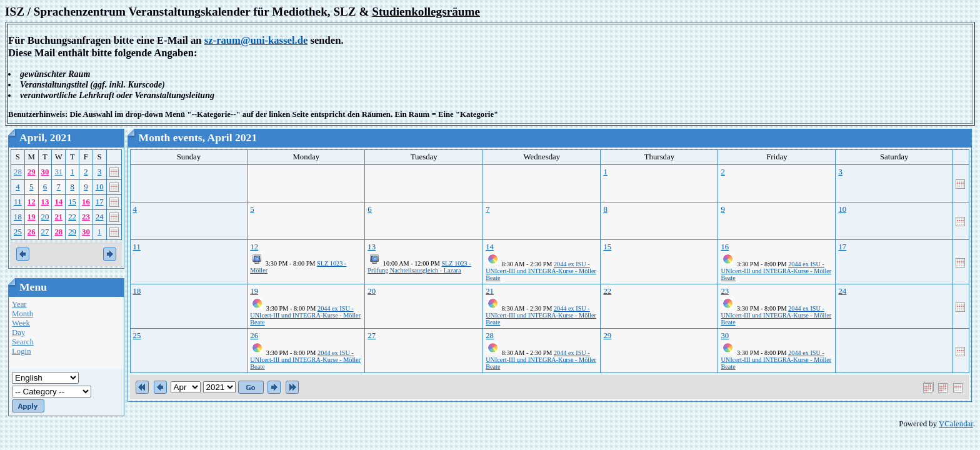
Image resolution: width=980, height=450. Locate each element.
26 (32, 232)
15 (72, 202)
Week (21, 323)
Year (19, 304)
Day (18, 332)
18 (18, 217)
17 (100, 202)
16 (86, 202)
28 (18, 172)
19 (32, 217)
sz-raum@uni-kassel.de (256, 40)
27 (45, 232)
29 (32, 172)
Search (23, 342)
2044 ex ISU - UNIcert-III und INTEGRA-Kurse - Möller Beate (541, 271)
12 (32, 202)
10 (100, 187)
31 (58, 172)
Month (22, 314)
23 (86, 217)
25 (18, 232)
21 (58, 217)
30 (45, 172)
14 (58, 202)
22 (72, 217)
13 (45, 202)
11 (17, 202)
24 (100, 217)
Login (22, 351)
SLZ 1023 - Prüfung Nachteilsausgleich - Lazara (419, 267)
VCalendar (956, 424)
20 (45, 217)
